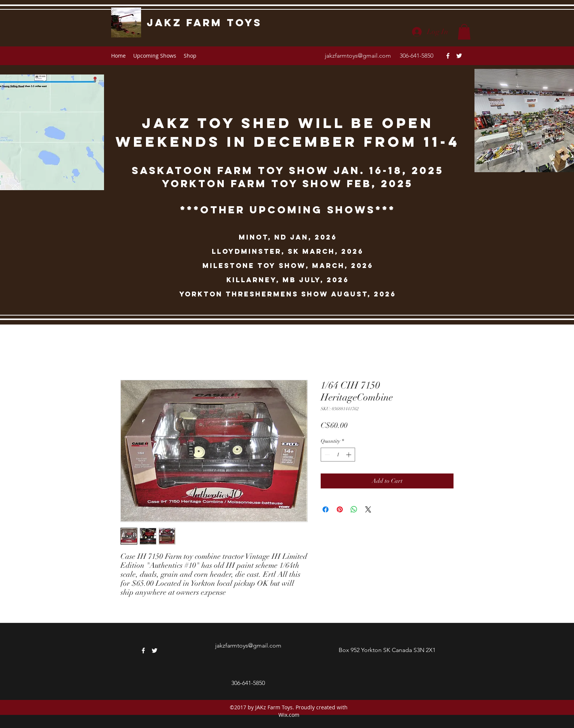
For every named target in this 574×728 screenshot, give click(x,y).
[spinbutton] (338, 455)
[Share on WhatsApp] (354, 509)
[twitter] (459, 56)
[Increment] (349, 455)
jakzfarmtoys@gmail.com (358, 56)
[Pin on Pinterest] (340, 509)
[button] (464, 32)
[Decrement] (326, 455)
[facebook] (448, 56)
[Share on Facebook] (326, 509)
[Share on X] (368, 509)
